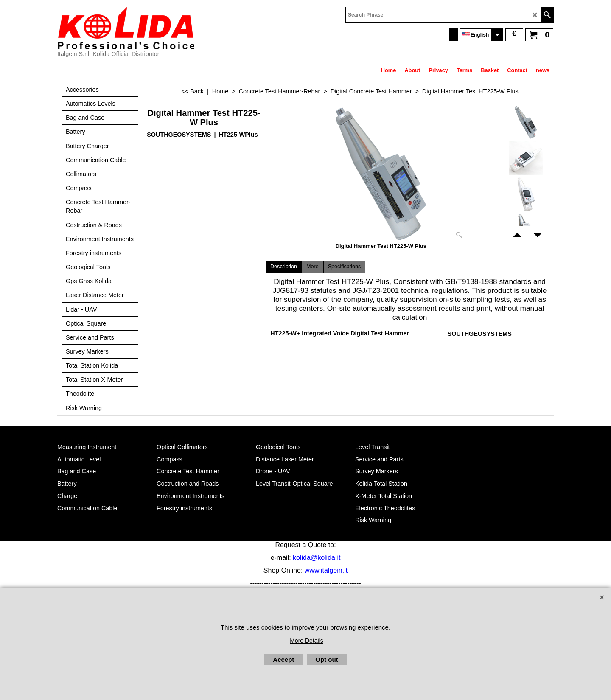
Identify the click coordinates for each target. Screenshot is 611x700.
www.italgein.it (326, 570)
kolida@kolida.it (317, 558)
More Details (307, 641)
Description (284, 267)
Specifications (345, 267)
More (313, 267)
